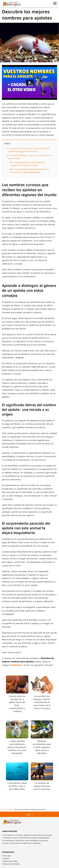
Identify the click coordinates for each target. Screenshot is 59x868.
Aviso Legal (7, 856)
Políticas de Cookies (10, 861)
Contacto (6, 858)
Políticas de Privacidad (11, 864)
